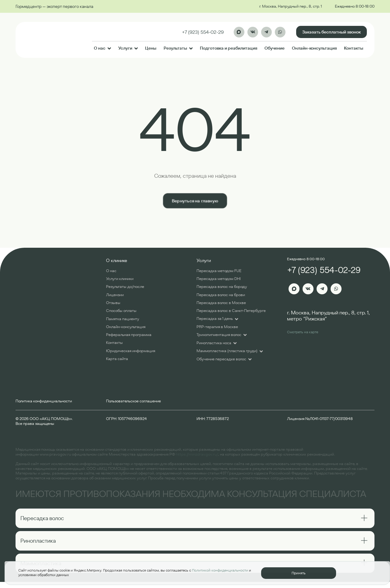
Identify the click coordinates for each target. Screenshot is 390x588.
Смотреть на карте (303, 332)
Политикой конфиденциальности (220, 570)
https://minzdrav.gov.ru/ (197, 454)
